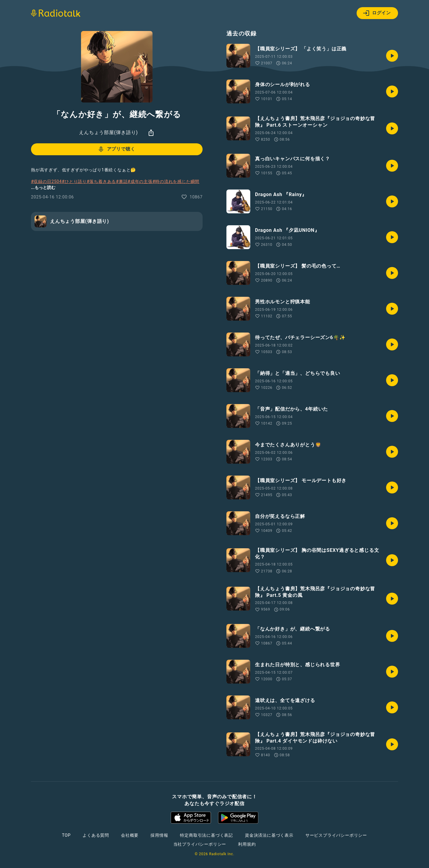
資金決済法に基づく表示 (269, 835)
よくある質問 (96, 835)
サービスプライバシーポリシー (336, 835)
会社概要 (130, 835)
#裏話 (122, 181)
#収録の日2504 (46, 181)
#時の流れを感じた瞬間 (176, 181)
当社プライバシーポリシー (200, 844)
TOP (66, 835)
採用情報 (159, 835)
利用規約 (247, 844)
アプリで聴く (116, 149)
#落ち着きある (101, 181)
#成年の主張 (140, 181)
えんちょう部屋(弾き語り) (108, 132)
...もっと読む (43, 187)
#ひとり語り (74, 181)
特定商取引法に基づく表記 (206, 835)
